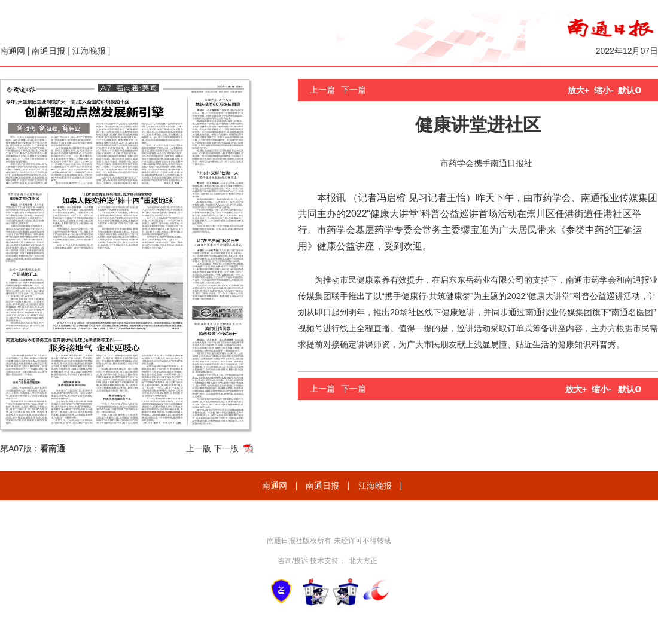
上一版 (199, 448)
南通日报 (48, 51)
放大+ (578, 90)
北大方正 (363, 561)
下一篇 (354, 90)
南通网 (13, 51)
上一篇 (322, 90)
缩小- (604, 90)
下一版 (226, 448)
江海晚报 (89, 51)
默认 (630, 90)
